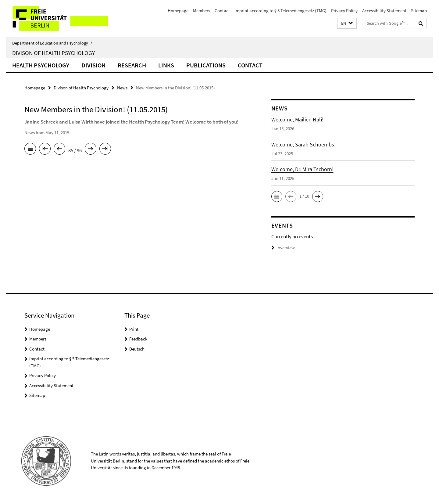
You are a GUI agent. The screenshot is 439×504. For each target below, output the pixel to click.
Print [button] (134, 329)
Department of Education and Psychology (52, 43)
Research (132, 65)
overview (283, 248)
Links (166, 65)
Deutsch (137, 349)
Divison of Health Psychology (54, 53)
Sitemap (419, 11)
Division (93, 65)
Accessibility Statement (384, 11)
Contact (222, 11)
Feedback (138, 339)
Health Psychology (41, 65)
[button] (347, 23)
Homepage (178, 11)
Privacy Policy (344, 11)
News (122, 88)
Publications (206, 65)
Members (202, 11)
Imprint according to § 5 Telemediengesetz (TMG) (280, 11)
